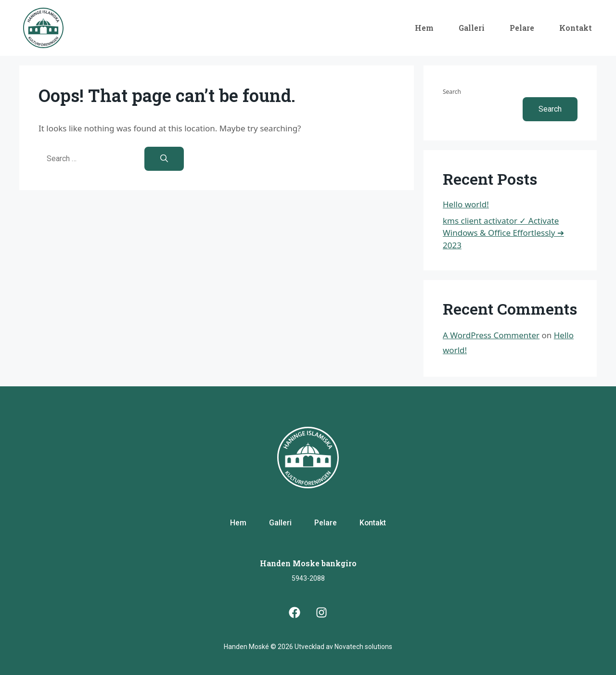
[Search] (164, 159)
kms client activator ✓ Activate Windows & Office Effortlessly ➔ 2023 (503, 233)
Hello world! (466, 204)
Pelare (522, 28)
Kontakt (576, 28)
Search (452, 92)
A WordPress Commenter (491, 335)
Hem (424, 28)
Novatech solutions (363, 647)
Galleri (472, 28)
